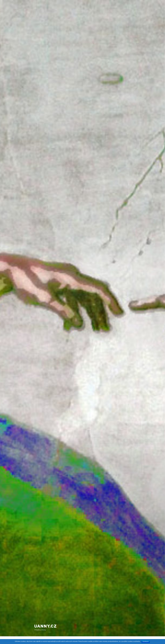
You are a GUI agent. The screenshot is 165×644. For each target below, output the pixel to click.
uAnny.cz (46, 626)
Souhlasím (146, 642)
